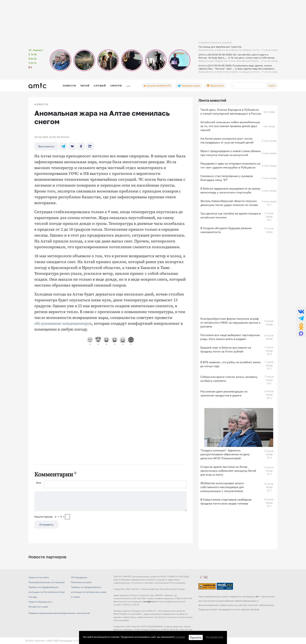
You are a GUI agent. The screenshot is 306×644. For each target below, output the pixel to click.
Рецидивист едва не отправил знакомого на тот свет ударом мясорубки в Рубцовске (230, 165)
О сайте (76, 597)
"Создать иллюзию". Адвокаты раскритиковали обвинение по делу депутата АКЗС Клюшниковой (225, 454)
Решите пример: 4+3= (49, 517)
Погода (33, 597)
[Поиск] (248, 86)
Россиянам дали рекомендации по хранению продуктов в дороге (224, 393)
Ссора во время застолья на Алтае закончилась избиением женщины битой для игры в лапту (228, 471)
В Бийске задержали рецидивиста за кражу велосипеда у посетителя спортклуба (230, 190)
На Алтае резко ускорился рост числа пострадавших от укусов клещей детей (227, 140)
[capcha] (67, 517)
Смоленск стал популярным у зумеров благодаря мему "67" (227, 178)
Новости (69, 86)
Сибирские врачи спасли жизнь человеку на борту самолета (229, 379)
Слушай (100, 86)
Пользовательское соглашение (47, 582)
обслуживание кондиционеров (63, 324)
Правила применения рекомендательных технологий (59, 613)
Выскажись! (46, 146)
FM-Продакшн (79, 577)
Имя (39, 483)
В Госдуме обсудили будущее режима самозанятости (226, 230)
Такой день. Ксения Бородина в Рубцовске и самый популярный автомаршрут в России (231, 112)
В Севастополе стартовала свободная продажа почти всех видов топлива (226, 501)
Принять (196, 637)
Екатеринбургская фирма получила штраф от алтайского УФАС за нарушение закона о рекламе (230, 322)
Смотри (116, 86)
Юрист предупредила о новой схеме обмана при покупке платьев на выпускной (230, 153)
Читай (85, 86)
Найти (272, 86)
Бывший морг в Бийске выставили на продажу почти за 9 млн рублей (226, 349)
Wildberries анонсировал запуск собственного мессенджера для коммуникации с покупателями (222, 487)
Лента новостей (212, 100)
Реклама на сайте (81, 582)
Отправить (46, 524)
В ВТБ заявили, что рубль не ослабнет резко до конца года (231, 364)
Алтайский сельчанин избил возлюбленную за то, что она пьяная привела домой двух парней (230, 126)
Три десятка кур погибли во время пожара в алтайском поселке (231, 215)
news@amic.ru (150, 601)
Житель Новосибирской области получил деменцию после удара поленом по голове (229, 203)
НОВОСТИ (41, 104)
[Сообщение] (111, 501)
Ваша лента (215, 86)
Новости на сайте (39, 577)
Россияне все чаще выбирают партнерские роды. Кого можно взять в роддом (230, 337)
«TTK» (78, 641)
